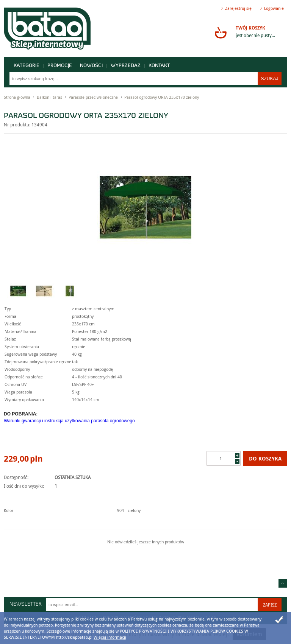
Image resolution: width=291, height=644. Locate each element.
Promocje (60, 66)
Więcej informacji (110, 637)
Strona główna (17, 97)
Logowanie (274, 8)
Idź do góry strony (283, 583)
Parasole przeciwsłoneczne (93, 97)
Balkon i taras (49, 97)
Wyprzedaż (126, 66)
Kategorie (27, 66)
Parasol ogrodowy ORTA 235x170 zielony (162, 97)
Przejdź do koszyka (221, 33)
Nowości (91, 66)
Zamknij (279, 620)
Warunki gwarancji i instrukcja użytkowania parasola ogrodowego (69, 421)
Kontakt (159, 66)
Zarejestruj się (238, 8)
